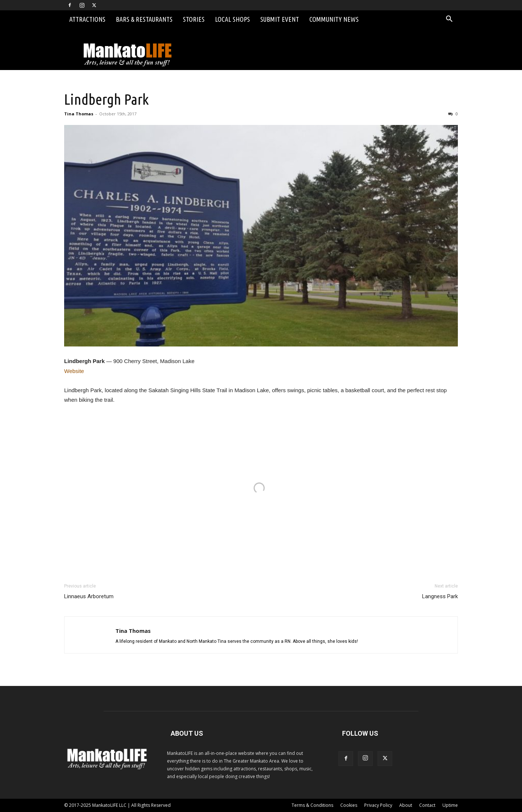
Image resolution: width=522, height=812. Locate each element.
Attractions (87, 19)
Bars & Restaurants (144, 19)
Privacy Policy (378, 805)
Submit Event (280, 19)
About (406, 805)
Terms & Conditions (312, 805)
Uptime (450, 805)
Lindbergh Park (106, 99)
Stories (194, 19)
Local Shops (232, 19)
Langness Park (440, 596)
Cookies (349, 805)
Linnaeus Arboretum (89, 596)
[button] (449, 20)
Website (74, 371)
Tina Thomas (79, 114)
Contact (427, 805)
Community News (334, 19)
